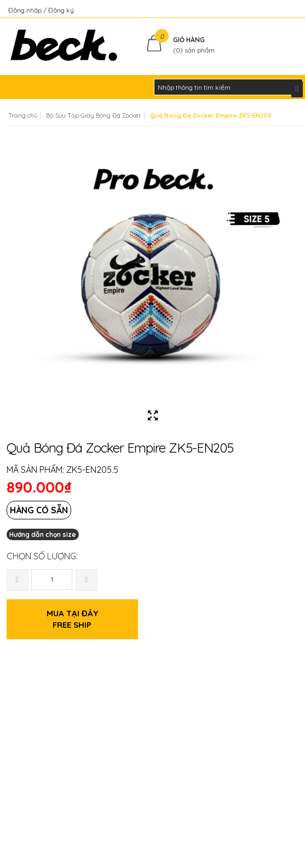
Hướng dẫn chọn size (43, 534)
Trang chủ (23, 115)
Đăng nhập (26, 10)
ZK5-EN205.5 (92, 470)
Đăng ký (61, 10)
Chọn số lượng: (42, 556)
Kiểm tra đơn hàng (269, 10)
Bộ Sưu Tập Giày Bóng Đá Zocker (94, 115)
